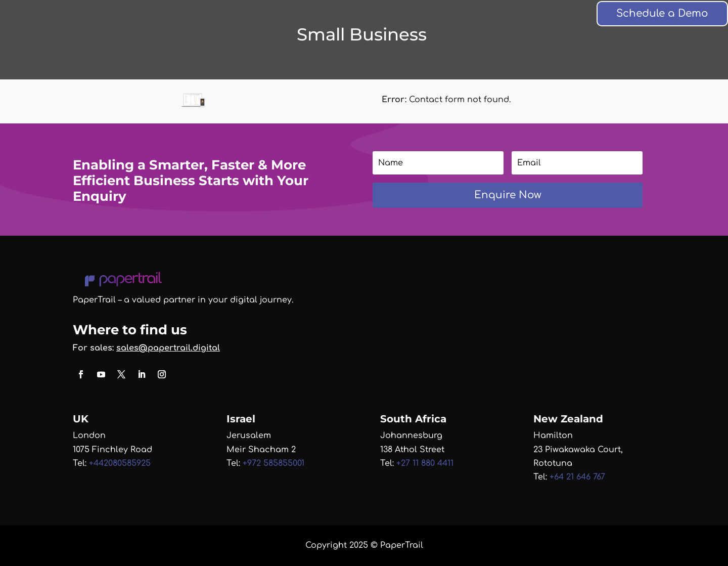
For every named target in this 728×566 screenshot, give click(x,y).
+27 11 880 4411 (425, 463)
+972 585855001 (274, 463)
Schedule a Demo (662, 13)
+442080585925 (120, 463)
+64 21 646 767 (576, 477)
